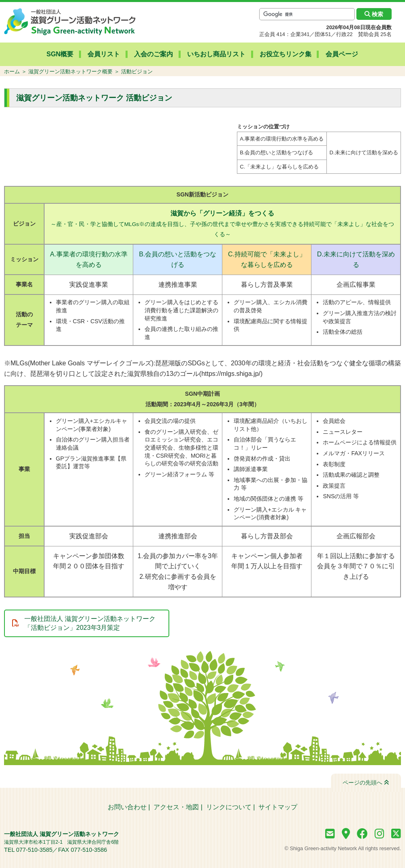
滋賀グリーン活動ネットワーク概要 (70, 71)
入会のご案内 (154, 54)
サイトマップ (278, 807)
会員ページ (339, 54)
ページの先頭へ (366, 783)
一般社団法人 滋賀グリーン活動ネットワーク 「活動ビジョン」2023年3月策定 (90, 623)
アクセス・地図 (176, 807)
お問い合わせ (127, 807)
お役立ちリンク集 (284, 54)
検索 (374, 14)
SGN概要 (63, 54)
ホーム (12, 71)
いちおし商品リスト (216, 54)
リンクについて (229, 807)
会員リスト (106, 54)
